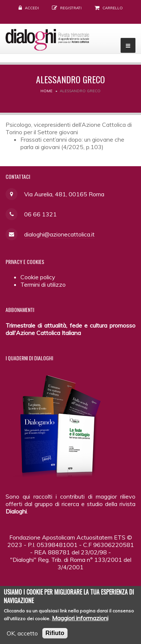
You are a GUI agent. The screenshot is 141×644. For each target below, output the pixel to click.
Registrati (71, 8)
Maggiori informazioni (80, 622)
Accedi (32, 8)
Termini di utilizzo (43, 284)
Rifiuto (55, 637)
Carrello (113, 8)
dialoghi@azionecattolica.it (59, 234)
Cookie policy (38, 277)
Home (46, 91)
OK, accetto (22, 637)
